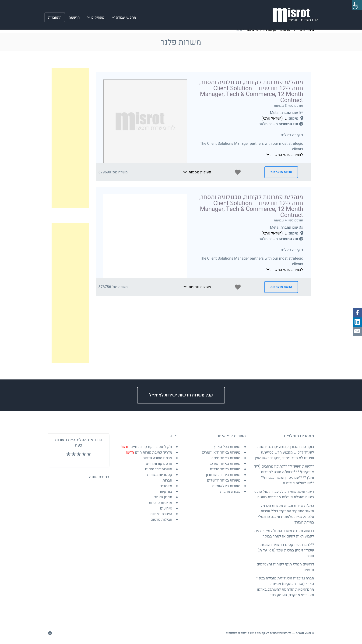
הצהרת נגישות (161, 514)
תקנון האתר (163, 497)
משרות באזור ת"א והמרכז (221, 452)
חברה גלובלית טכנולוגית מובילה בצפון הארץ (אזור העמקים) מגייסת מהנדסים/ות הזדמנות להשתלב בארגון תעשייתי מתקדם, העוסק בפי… (285, 587)
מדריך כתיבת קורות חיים (149, 452)
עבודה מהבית (230, 492)
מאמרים (166, 486)
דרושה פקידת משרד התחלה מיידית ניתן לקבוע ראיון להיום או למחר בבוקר (284, 534)
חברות (167, 480)
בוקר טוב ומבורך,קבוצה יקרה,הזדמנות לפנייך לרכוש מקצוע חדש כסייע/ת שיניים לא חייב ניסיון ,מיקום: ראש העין (285, 452)
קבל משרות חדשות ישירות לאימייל (181, 395)
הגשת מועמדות (281, 172)
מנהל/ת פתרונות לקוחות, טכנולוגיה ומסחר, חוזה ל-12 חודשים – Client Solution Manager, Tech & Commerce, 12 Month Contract (251, 91)
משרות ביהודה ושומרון (223, 475)
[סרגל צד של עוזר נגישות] (356, 6)
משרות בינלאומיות (226, 486)
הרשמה (74, 18)
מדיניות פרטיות (161, 503)
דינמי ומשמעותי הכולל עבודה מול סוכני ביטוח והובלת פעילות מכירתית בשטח (284, 494)
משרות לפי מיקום (158, 469)
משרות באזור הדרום (225, 469)
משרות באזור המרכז (225, 464)
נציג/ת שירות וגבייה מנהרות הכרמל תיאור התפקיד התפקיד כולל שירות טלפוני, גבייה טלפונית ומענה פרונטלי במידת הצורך (286, 514)
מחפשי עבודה (126, 18)
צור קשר (166, 492)
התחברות (55, 18)
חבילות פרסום (161, 520)
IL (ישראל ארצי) (274, 118)
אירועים (166, 508)
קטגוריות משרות (160, 475)
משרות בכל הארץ (227, 447)
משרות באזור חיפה (226, 458)
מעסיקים (98, 18)
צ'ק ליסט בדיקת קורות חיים (147, 447)
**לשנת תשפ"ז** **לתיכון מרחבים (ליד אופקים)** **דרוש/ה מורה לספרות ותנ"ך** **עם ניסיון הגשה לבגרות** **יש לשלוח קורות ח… (284, 475)
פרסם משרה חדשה (157, 458)
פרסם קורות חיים (159, 464)
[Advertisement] (70, 138)
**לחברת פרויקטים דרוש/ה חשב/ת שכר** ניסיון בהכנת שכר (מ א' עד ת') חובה (286, 550)
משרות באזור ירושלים (224, 480)
